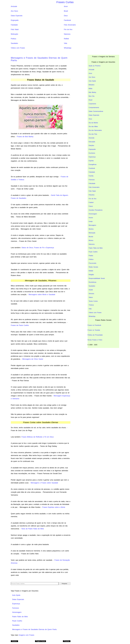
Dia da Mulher (93, 123)
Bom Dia (91, 96)
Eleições (91, 145)
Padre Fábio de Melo (96, 248)
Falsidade (14, 25)
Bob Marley (92, 92)
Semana (91, 294)
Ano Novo (14, 11)
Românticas (92, 282)
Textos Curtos (93, 301)
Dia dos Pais (93, 134)
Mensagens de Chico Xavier (33, 359)
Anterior (14, 641)
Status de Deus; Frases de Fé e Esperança (38, 248)
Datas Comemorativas (96, 111)
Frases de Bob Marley (25, 137)
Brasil (66, 11)
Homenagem (93, 214)
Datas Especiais (17, 16)
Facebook (67, 20)
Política (13, 39)
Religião (91, 275)
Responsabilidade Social (97, 278)
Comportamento (94, 108)
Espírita (91, 161)
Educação (92, 142)
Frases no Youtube (94, 330)
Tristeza (91, 305)
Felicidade (92, 183)
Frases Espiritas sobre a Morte (54, 507)
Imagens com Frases (26, 635)
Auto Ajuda (92, 81)
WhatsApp (68, 48)
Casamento (92, 104)
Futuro (91, 206)
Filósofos (92, 195)
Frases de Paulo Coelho (20, 325)
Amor (66, 6)
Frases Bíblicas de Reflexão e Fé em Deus (38, 437)
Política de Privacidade (95, 335)
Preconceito (92, 263)
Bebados (91, 85)
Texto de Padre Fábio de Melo (33, 529)
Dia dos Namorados (95, 130)
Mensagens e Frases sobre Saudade (44, 483)
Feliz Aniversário (70, 25)
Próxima (67, 641)
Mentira (91, 229)
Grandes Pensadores (96, 210)
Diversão (91, 138)
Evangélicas (93, 164)
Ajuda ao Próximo (95, 66)
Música (91, 240)
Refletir (66, 39)
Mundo (91, 237)
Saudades (14, 43)
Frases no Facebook (94, 325)
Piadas (91, 256)
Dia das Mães (93, 127)
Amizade (14, 6)
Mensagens (92, 225)
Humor (91, 218)
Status (91, 297)
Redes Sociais (93, 267)
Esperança (92, 157)
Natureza (67, 34)
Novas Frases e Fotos (95, 340)
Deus (66, 16)
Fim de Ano (68, 29)
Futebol (91, 202)
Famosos (92, 180)
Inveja (91, 221)
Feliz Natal (15, 29)
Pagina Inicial (40, 641)
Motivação (14, 34)
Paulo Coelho (93, 252)
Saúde (91, 290)
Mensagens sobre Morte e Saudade (42, 295)
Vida (65, 43)
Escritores (92, 153)
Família (91, 176)
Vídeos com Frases (18, 48)
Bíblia (90, 89)
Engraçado (15, 20)
